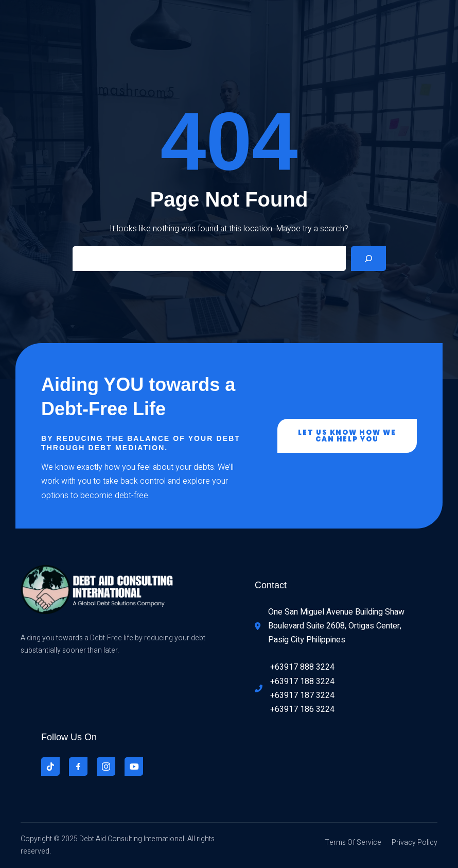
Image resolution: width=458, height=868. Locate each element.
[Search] (368, 259)
